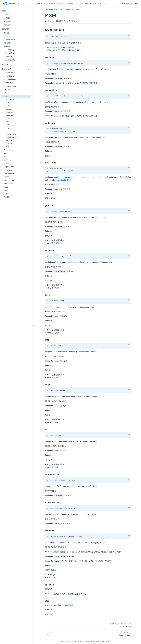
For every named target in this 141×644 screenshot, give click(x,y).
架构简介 (7, 15)
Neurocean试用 (92, 3)
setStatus (9, 140)
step (8, 147)
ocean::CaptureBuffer (64, 180)
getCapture (10, 109)
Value (6, 194)
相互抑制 (7, 46)
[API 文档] (79, 3)
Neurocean (51, 21)
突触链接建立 (9, 57)
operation (9, 144)
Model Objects (10, 100)
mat (7, 125)
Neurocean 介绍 (41, 3)
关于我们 (103, 3)
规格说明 (7, 22)
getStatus (9, 118)
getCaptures (10, 112)
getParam (9, 115)
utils (5, 190)
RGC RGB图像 (9, 53)
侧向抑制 (7, 43)
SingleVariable (9, 167)
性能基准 (7, 25)
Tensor (6, 177)
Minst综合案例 (9, 60)
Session (6, 163)
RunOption (7, 160)
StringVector (8, 170)
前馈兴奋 (7, 36)
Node (6, 153)
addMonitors (10, 106)
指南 (4, 11)
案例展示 (70, 3)
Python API (7, 69)
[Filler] (65, 633)
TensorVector (8, 184)
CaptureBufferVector (11, 79)
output (8, 128)
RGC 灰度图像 (9, 50)
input (8, 122)
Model (6, 96)
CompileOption (9, 83)
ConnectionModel (10, 86)
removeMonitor (11, 134)
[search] (126, 3)
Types (6, 187)
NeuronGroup (8, 150)
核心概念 (7, 18)
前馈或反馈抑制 (10, 40)
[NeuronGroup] (108, 633)
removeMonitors (12, 137)
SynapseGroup (9, 173)
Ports (6, 157)
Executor (7, 90)
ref (7, 131)
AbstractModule (9, 73)
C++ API (6, 64)
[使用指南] (61, 3)
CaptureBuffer (9, 76)
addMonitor (10, 103)
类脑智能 (52, 3)
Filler (5, 93)
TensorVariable (9, 180)
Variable (6, 197)
